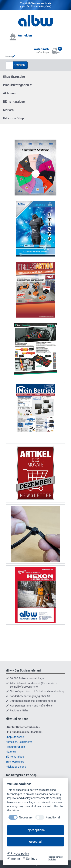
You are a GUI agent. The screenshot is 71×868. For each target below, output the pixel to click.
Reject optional (36, 830)
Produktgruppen (15, 747)
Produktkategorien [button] (17, 85)
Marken (8, 110)
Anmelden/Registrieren (19, 742)
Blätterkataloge (14, 102)
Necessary (26, 817)
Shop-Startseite (14, 77)
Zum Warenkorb (15, 762)
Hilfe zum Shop (13, 118)
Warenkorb (41, 49)
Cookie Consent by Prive (56, 858)
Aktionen (9, 93)
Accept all (36, 842)
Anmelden (25, 35)
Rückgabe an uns (16, 767)
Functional (53, 817)
